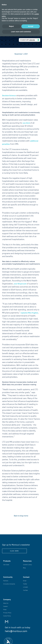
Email (25, 581)
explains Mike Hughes (29, 313)
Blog (24, 568)
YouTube (25, 590)
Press (5, 610)
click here (14, 551)
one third (26, 123)
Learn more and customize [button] (21, 32)
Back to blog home (21, 516)
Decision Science (9, 96)
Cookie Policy (7, 616)
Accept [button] (31, 26)
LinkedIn (26, 587)
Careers (5, 606)
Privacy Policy (7, 613)
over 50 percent (20, 284)
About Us (6, 603)
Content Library (27, 565)
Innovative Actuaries (9, 584)
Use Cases (6, 565)
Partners (6, 581)
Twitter (25, 584)
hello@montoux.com (16, 631)
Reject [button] (11, 26)
